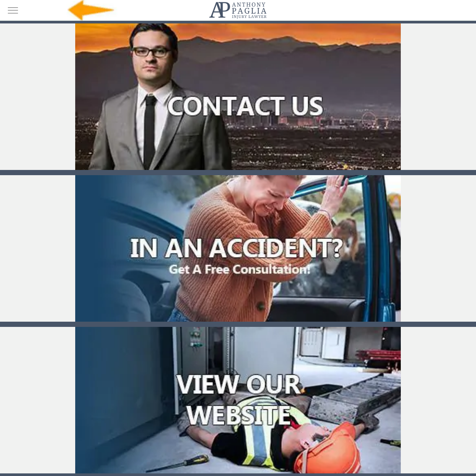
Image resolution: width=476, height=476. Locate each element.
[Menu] (13, 10)
